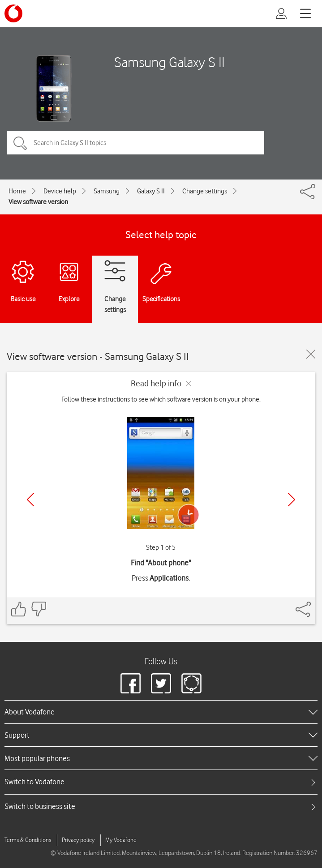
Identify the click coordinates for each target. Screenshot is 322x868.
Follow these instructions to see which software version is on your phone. (161, 399)
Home (17, 191)
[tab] (161, 782)
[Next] (292, 500)
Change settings (205, 191)
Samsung (107, 191)
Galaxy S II (151, 191)
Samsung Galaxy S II (170, 62)
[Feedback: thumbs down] (39, 609)
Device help (60, 191)
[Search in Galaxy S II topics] (135, 143)
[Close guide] (311, 354)
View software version (38, 202)
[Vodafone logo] (13, 13)
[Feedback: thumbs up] (19, 609)
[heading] (161, 712)
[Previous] (30, 500)
